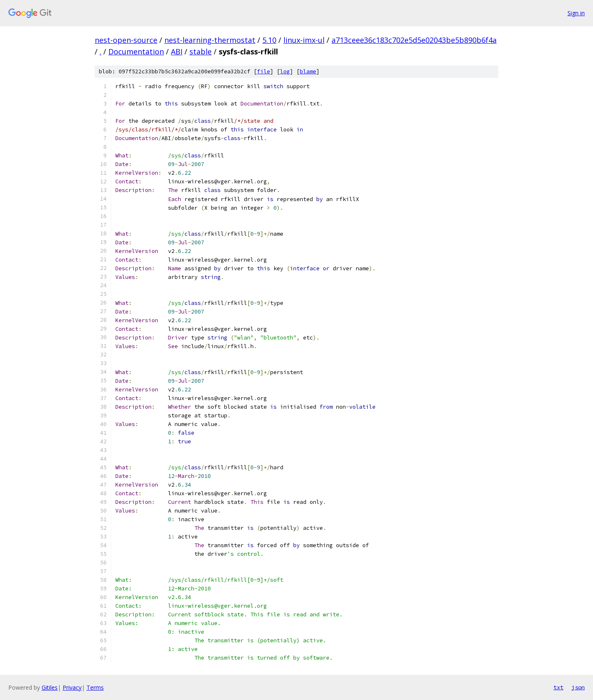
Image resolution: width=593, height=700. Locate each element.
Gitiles (50, 687)
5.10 (269, 40)
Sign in (576, 13)
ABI (177, 52)
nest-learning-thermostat (210, 40)
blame (308, 71)
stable (201, 52)
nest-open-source (126, 40)
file (264, 71)
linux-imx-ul (304, 40)
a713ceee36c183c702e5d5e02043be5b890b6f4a (414, 40)
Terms (95, 687)
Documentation (136, 52)
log (285, 71)
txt (558, 687)
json (578, 687)
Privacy (72, 687)
